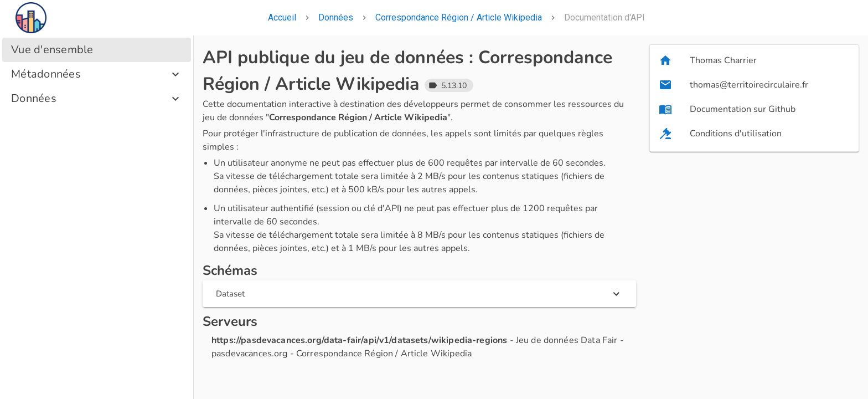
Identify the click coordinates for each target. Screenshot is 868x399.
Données (336, 17)
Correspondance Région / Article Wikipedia (459, 17)
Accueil (282, 17)
